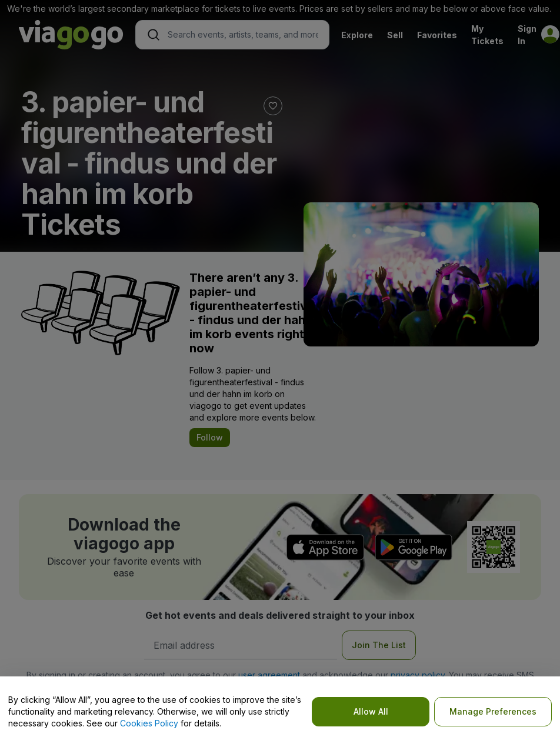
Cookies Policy (149, 723)
